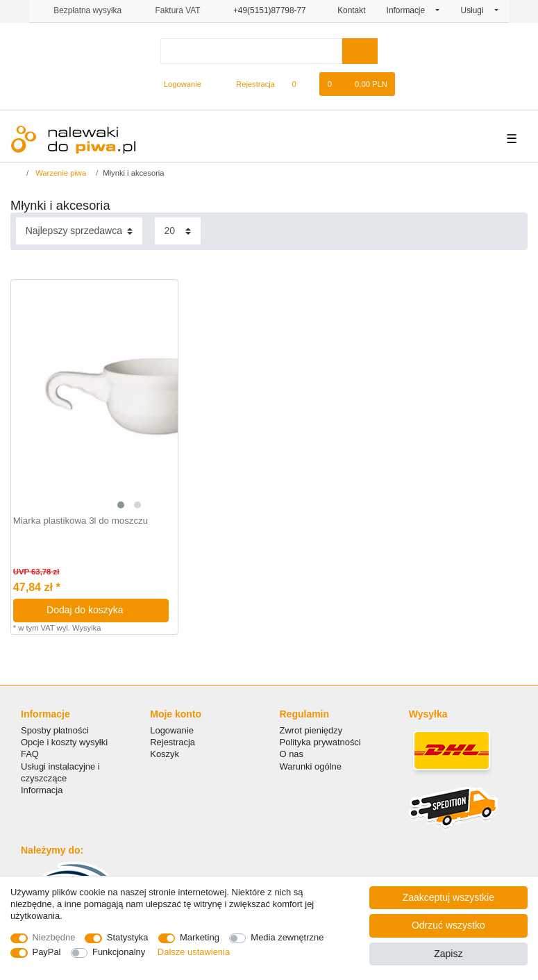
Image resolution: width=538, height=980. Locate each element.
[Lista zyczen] (301, 84)
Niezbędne (54, 937)
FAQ (30, 754)
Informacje (410, 10)
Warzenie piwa (60, 173)
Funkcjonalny (119, 952)
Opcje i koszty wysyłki (64, 742)
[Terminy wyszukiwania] (251, 51)
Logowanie (172, 730)
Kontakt (346, 10)
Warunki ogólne (311, 766)
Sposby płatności (55, 730)
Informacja (42, 790)
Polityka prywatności (320, 742)
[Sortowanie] (79, 231)
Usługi (477, 10)
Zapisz (448, 954)
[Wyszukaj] (360, 51)
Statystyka (128, 937)
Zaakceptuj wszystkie (448, 897)
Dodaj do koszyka (102, 610)
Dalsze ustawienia (194, 952)
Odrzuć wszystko (448, 925)
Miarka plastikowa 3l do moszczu (81, 521)
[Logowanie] (177, 84)
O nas (292, 754)
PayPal (47, 952)
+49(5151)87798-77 (264, 10)
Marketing (200, 937)
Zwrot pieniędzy (311, 730)
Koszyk (165, 754)
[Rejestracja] (247, 84)
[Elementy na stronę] (178, 231)
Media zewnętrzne (287, 937)
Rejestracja (173, 742)
